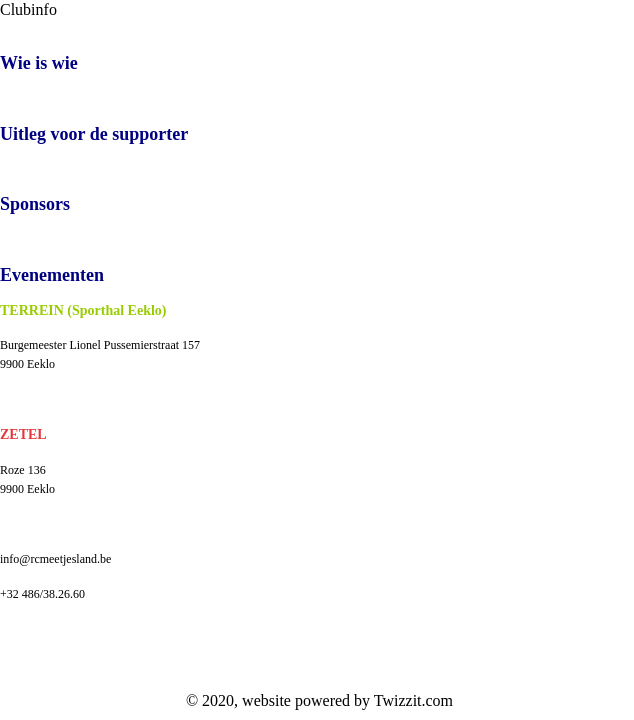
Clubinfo (28, 9)
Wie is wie (39, 63)
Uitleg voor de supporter (94, 134)
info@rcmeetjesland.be (55, 559)
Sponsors (35, 204)
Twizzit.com (413, 700)
